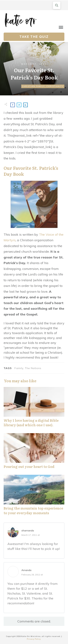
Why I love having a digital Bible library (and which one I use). (34, 409)
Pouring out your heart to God (34, 453)
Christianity (55, 86)
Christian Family (33, 86)
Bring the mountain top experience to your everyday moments (34, 497)
